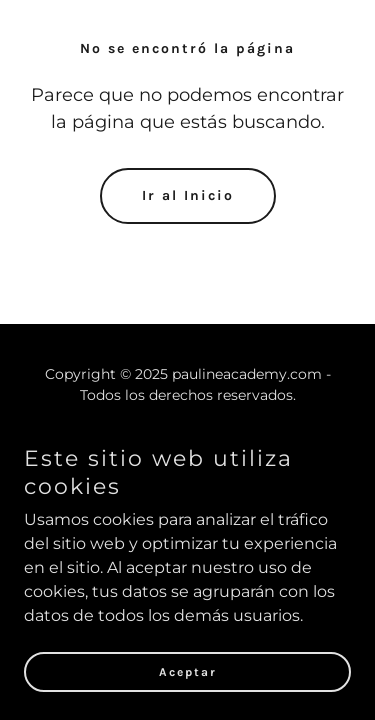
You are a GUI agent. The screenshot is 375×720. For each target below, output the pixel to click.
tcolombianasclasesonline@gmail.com (188, 500)
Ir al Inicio (188, 195)
